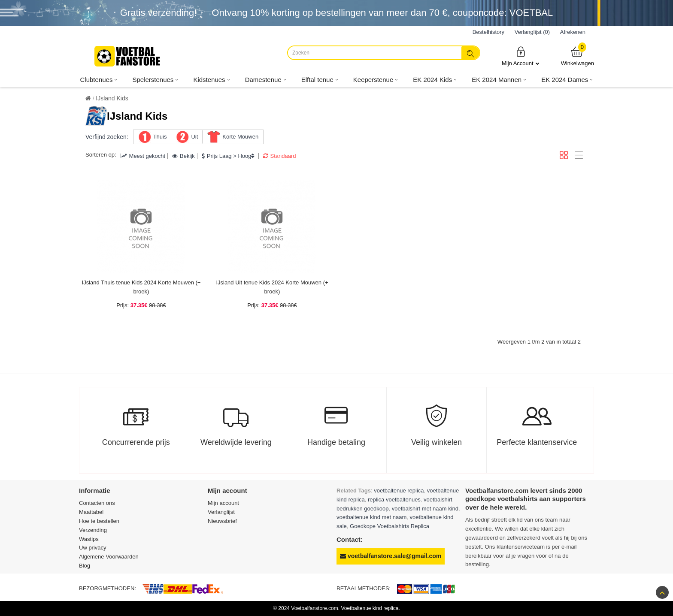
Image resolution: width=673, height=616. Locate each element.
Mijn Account (521, 56)
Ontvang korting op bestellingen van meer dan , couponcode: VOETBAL (382, 13)
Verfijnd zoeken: (107, 137)
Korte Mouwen (240, 137)
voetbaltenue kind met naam (371, 517)
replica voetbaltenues (394, 500)
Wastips (89, 539)
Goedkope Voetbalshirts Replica (390, 526)
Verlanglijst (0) (532, 32)
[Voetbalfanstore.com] (128, 56)
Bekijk (183, 156)
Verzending (93, 530)
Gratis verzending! (159, 13)
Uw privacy (93, 548)
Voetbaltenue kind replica (370, 608)
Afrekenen (573, 32)
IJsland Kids (112, 98)
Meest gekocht (143, 156)
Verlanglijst (221, 512)
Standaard (279, 156)
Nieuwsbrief (222, 521)
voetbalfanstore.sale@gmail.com (391, 556)
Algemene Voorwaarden (109, 557)
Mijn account (223, 503)
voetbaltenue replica (399, 491)
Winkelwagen (578, 56)
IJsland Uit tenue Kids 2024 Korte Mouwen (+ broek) (272, 287)
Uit (194, 137)
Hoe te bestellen (99, 521)
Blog (85, 566)
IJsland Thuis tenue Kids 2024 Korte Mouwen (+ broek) (141, 287)
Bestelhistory (488, 32)
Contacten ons (97, 503)
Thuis (160, 137)
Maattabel (91, 512)
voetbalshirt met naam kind (425, 509)
